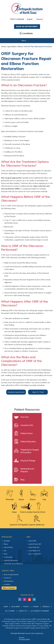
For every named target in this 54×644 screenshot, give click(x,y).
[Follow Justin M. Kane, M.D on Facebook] (20, 599)
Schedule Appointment (16, 392)
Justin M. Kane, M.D (35, 544)
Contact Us (7, 578)
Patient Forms (27, 433)
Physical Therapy (28, 461)
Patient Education (28, 442)
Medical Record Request (27, 470)
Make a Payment (9, 588)
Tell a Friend (10, 611)
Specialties (12, 46)
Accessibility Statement (40, 611)
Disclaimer (15, 607)
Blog (22, 480)
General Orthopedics (11, 560)
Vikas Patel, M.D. (34, 547)
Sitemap (36, 607)
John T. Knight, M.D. (35, 554)
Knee (6, 554)
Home (3, 46)
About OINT (32, 541)
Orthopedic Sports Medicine (13, 564)
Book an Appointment (11, 575)
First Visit (25, 417)
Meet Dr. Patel (38, 392)
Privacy (26, 607)
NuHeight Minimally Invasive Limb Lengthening (27, 633)
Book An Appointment (27, 27)
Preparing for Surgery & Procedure (30, 451)
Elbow (20, 46)
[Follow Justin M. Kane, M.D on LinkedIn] (25, 599)
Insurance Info (27, 425)
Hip (5, 551)
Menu (27, 41)
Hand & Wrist (8, 547)
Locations (28, 33)
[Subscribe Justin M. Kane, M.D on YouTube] (29, 599)
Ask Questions (9, 581)
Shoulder (7, 541)
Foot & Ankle (8, 557)
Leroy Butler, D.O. (34, 551)
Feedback (46, 607)
